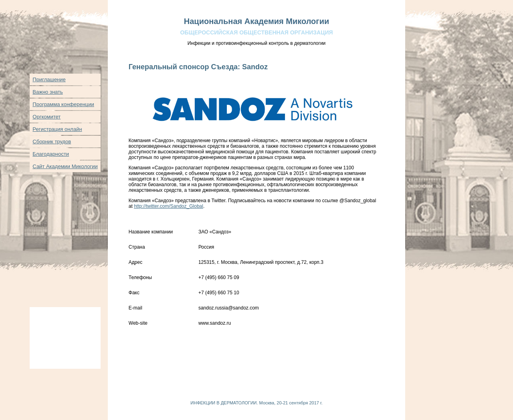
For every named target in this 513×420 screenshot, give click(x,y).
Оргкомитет (46, 117)
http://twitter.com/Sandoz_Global (169, 206)
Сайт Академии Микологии (65, 166)
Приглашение (49, 79)
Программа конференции (63, 104)
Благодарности (51, 154)
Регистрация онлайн (57, 129)
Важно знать (47, 92)
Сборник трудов (52, 142)
